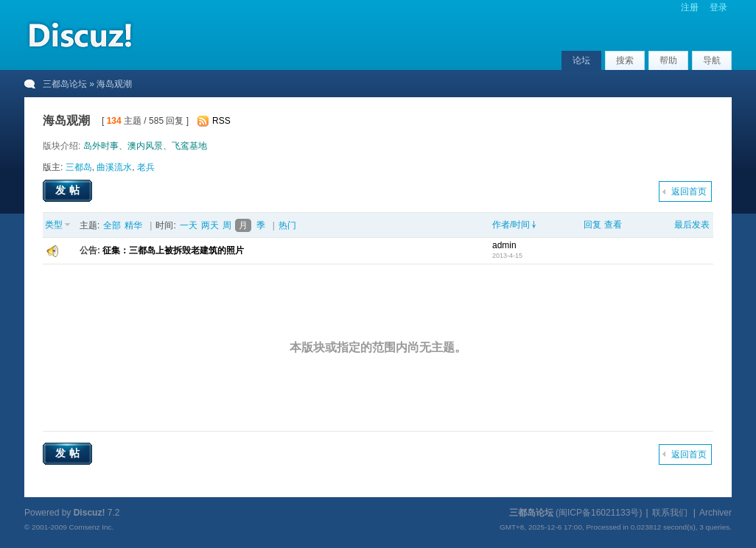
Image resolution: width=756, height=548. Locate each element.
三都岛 (79, 167)
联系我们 (670, 513)
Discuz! (90, 513)
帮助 (668, 60)
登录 (718, 7)
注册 (690, 7)
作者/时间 (511, 225)
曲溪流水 (114, 167)
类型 (54, 225)
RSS (221, 121)
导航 (712, 60)
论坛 (581, 60)
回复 (592, 225)
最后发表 (692, 225)
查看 (613, 225)
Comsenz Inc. (91, 527)
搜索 (625, 60)
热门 (287, 225)
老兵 (146, 167)
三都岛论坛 (65, 84)
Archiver (715, 513)
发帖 (69, 190)
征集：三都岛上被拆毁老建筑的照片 (173, 250)
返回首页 (689, 192)
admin (504, 245)
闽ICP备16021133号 (599, 513)
